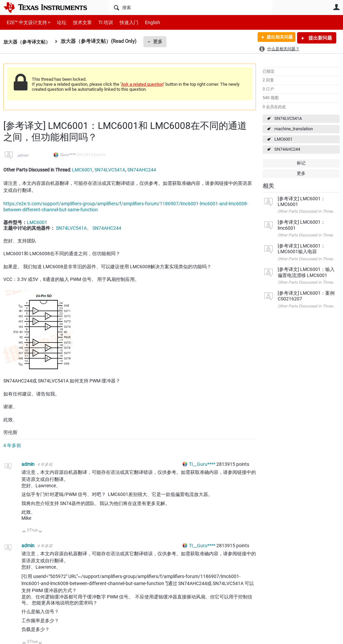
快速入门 (122, 22)
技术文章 (78, 22)
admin (23, 155)
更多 (161, 42)
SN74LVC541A (288, 118)
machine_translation (294, 129)
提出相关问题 (277, 38)
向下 (40, 532)
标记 (301, 163)
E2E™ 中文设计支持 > (27, 22)
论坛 (58, 22)
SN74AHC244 (287, 149)
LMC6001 (283, 139)
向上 (24, 532)
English (145, 22)
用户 (336, 7)
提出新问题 (320, 38)
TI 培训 (100, 22)
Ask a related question (142, 84)
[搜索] (191, 7)
